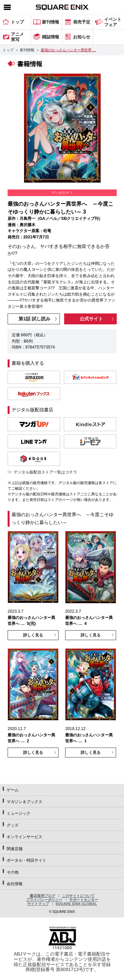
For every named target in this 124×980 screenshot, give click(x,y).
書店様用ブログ (42, 896)
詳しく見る (33, 635)
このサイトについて (78, 896)
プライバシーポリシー (44, 900)
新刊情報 (27, 50)
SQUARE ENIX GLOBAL (76, 904)
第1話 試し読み (34, 319)
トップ (8, 50)
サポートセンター (84, 900)
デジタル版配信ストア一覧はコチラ (45, 472)
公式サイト (91, 319)
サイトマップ (38, 904)
